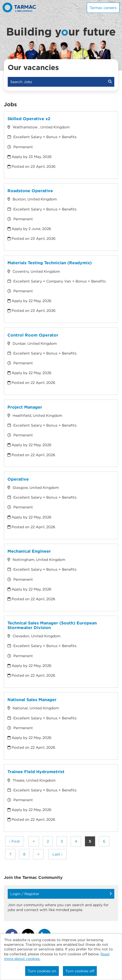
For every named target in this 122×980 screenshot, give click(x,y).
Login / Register (61, 894)
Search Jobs (61, 82)
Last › (57, 854)
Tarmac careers (103, 8)
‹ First (15, 841)
